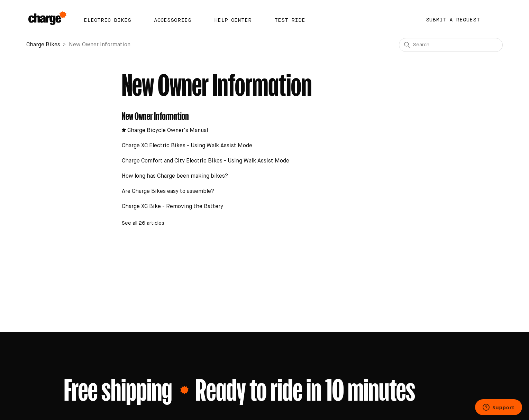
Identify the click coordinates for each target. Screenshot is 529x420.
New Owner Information (155, 115)
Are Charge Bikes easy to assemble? (168, 192)
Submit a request (453, 20)
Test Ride (290, 20)
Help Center (233, 20)
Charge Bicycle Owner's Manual (168, 131)
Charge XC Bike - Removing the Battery (172, 207)
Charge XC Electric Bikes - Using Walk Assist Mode (187, 146)
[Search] (451, 45)
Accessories (173, 20)
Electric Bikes (107, 20)
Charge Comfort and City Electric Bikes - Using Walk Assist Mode (206, 161)
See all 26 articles (143, 223)
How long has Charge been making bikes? (175, 176)
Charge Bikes (43, 45)
